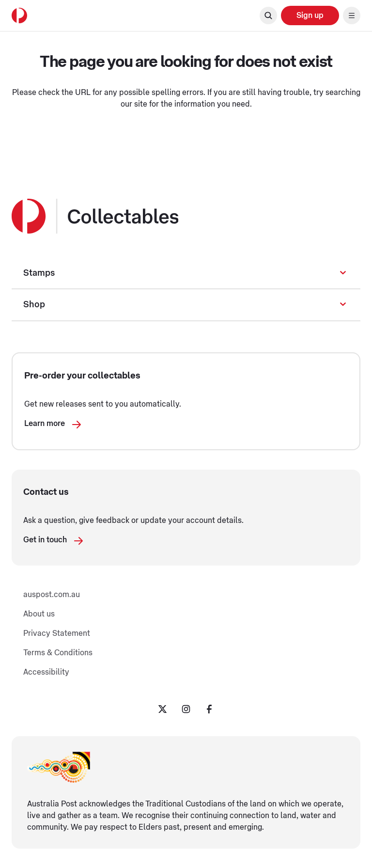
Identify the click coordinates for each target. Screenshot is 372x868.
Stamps (39, 273)
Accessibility (46, 672)
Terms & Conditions (58, 653)
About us (39, 614)
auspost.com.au (52, 595)
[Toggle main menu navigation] (352, 16)
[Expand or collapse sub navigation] (343, 273)
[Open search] (268, 16)
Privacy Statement (57, 633)
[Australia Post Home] (19, 16)
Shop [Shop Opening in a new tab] (34, 304)
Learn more (53, 426)
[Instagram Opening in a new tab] (186, 709)
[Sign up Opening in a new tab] (310, 16)
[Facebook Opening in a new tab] (209, 709)
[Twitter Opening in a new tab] (163, 709)
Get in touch (54, 543)
